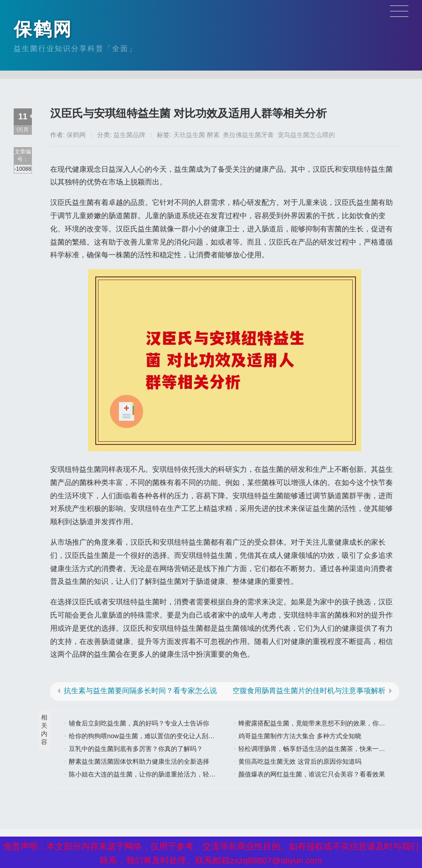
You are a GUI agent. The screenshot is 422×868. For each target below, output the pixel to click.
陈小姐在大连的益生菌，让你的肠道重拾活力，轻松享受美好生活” (162, 774)
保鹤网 (43, 29)
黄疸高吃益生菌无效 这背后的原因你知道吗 (300, 761)
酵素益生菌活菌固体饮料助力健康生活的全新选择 (139, 761)
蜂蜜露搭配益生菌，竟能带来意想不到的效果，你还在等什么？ (328, 723)
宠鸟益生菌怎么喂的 (306, 135)
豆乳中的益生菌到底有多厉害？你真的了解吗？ (136, 749)
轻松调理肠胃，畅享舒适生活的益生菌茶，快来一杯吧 (315, 749)
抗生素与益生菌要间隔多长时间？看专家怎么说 (140, 691)
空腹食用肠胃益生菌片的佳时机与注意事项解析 (309, 691)
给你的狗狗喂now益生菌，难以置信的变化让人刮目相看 (148, 736)
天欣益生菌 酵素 (196, 135)
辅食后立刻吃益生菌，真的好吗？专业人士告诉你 (139, 723)
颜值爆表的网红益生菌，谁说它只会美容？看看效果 (312, 774)
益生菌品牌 (129, 135)
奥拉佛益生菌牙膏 (248, 135)
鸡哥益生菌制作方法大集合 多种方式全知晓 (300, 736)
